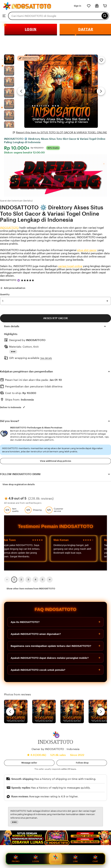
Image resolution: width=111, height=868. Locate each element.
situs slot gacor (87, 250)
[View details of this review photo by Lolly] (16, 711)
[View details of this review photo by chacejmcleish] (44, 711)
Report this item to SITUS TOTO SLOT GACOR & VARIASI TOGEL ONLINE (60, 133)
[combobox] (54, 16)
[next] (101, 712)
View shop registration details (19, 484)
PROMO (16, 859)
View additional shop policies (55, 461)
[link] (7, 580)
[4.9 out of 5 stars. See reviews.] (28, 280)
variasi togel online (70, 266)
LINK (75, 859)
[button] (57, 736)
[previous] (10, 712)
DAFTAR (56, 858)
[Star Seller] (19, 280)
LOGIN (31, 29)
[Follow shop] (82, 763)
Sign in (78, 6)
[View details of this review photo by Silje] (72, 711)
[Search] (105, 16)
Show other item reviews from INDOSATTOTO (31, 589)
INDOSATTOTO (9, 228)
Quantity (5, 294)
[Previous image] (21, 91)
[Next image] (101, 91)
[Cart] (105, 6)
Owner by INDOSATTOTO (48, 749)
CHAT (95, 859)
